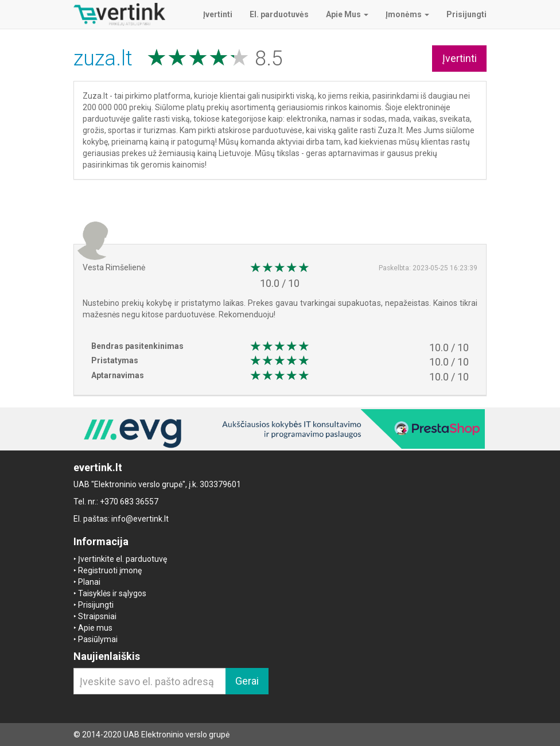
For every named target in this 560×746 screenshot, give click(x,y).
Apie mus (95, 628)
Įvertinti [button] (460, 58)
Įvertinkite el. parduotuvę (122, 559)
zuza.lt (106, 59)
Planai (89, 582)
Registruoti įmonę (110, 570)
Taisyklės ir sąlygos (112, 593)
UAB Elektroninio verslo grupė (176, 735)
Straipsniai (97, 616)
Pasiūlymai (98, 639)
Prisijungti (96, 605)
